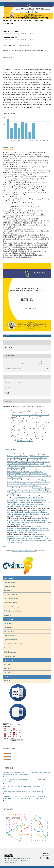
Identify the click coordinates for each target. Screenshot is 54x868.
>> (9, 546)
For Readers (8, 623)
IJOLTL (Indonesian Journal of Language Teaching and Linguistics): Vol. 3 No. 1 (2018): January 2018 (29, 466)
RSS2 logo (8, 668)
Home (5, 12)
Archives (12, 12)
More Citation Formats (14, 369)
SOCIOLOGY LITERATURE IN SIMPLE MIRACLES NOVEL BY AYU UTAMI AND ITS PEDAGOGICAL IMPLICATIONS (28, 463)
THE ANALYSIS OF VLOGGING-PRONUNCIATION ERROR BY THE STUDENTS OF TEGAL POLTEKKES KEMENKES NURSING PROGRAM (27, 536)
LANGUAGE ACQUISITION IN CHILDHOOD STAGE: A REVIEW (23, 787)
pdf (7, 336)
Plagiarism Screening (11, 607)
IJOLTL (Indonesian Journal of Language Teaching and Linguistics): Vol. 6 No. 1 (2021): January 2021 (29, 522)
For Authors (8, 627)
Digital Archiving (10, 652)
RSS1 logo (8, 673)
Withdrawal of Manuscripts (14, 644)
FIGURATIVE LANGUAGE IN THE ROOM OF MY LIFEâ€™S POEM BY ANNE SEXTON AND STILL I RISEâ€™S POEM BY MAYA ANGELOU (25, 798)
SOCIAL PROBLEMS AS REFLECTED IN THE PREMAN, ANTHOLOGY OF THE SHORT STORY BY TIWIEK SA (25, 473)
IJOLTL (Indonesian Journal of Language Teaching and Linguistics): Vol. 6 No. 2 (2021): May (27, 485)
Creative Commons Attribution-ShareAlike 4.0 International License (17, 861)
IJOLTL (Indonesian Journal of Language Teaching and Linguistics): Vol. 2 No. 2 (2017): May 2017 (29, 476)
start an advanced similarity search (24, 551)
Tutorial (7, 681)
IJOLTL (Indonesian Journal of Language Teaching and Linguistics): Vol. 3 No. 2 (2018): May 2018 (28, 531)
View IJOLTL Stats (15, 724)
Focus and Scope (10, 582)
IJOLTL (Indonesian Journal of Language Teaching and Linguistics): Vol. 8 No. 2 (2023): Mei (28, 457)
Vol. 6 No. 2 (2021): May (24, 12)
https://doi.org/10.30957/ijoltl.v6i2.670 (20, 46)
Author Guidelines (10, 595)
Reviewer (7, 590)
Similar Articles (9, 450)
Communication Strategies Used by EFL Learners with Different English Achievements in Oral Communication (27, 774)
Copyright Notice (10, 636)
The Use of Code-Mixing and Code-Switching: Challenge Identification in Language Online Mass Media (27, 512)
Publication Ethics (10, 603)
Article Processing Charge (13, 611)
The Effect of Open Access (25, 441)
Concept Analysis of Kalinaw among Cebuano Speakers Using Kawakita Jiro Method (29, 489)
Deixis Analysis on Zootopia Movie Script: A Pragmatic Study (23, 792)
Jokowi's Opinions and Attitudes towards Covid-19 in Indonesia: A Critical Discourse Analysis (28, 482)
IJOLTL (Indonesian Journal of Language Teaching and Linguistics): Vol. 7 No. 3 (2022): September (29, 540)
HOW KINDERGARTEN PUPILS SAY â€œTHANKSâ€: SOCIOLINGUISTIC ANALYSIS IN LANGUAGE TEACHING (27, 528)
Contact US (8, 615)
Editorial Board (9, 586)
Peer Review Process (11, 599)
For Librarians (9, 631)
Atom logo (8, 664)
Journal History (9, 656)
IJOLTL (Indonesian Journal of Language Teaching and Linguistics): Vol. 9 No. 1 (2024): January (28, 515)
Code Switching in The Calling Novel (26, 455)
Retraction (8, 648)
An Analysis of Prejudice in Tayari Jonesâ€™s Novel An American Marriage (28, 519)
